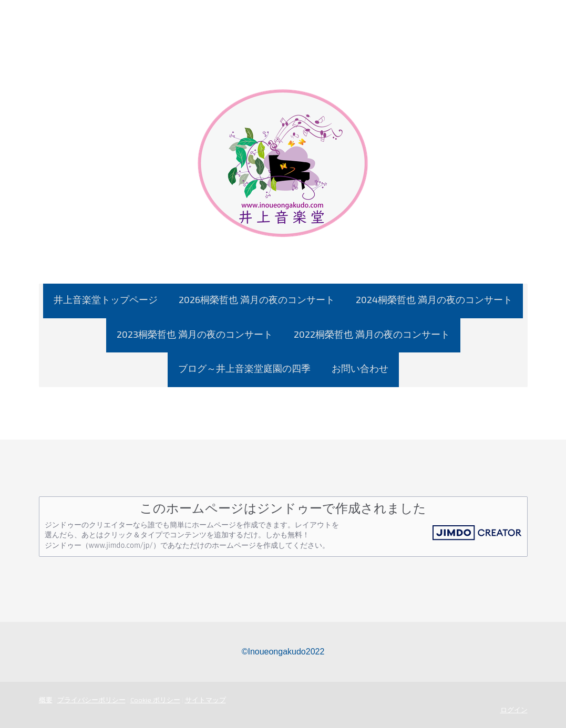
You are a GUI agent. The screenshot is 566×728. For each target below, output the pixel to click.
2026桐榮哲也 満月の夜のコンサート (257, 299)
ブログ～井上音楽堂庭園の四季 (244, 368)
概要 (46, 700)
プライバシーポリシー (91, 700)
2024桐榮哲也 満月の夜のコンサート (434, 299)
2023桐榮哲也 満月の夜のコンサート (195, 334)
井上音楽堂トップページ (106, 299)
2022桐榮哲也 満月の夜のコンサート (372, 334)
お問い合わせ (360, 368)
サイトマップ (205, 700)
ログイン (514, 710)
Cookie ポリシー (155, 700)
